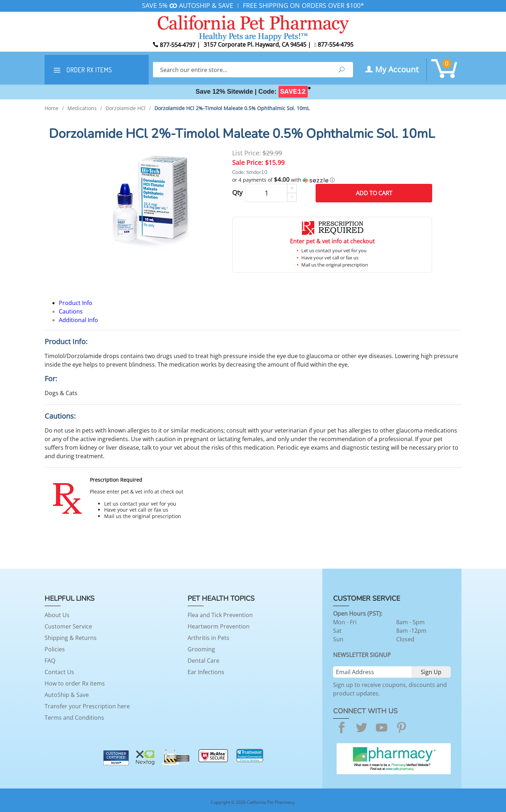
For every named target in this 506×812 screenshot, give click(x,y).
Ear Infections (206, 672)
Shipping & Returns (71, 638)
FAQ (50, 661)
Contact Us (59, 672)
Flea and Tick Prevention (220, 615)
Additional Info (78, 320)
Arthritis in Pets (208, 638)
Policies (55, 649)
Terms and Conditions (74, 718)
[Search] (242, 70)
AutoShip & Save (67, 695)
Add (374, 193)
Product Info (76, 303)
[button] (332, 180)
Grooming (201, 649)
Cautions (71, 311)
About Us (57, 615)
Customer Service (68, 626)
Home (52, 108)
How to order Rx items (75, 683)
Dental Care (203, 661)
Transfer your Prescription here (87, 706)
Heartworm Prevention (219, 626)
